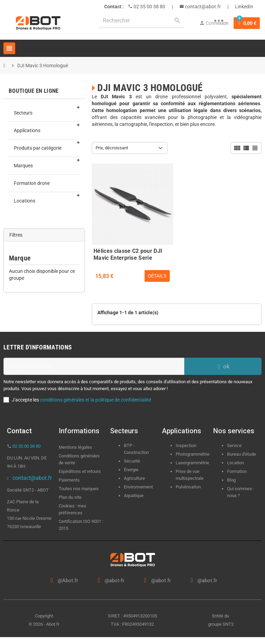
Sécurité (132, 461)
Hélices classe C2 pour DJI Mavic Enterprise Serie (128, 254)
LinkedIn (244, 7)
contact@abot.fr (202, 7)
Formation (237, 471)
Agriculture (134, 478)
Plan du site (70, 497)
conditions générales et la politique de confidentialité (96, 400)
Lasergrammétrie (192, 463)
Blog (231, 480)
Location (235, 463)
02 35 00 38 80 (149, 7)
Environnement (138, 487)
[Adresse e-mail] (94, 366)
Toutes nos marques (79, 489)
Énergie (131, 470)
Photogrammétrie (193, 454)
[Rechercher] (141, 21)
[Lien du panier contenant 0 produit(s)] (247, 23)
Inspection (186, 445)
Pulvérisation (188, 487)
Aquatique (134, 496)
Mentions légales (75, 447)
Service (235, 445)
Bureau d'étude (242, 454)
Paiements (69, 480)
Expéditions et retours (80, 471)
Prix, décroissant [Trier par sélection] (112, 148)
